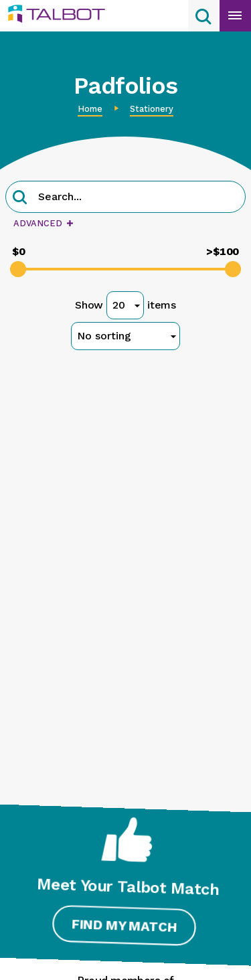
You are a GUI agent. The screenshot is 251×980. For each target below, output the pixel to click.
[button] (20, 198)
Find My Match (123, 925)
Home (90, 109)
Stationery (152, 109)
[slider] (18, 269)
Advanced (43, 223)
